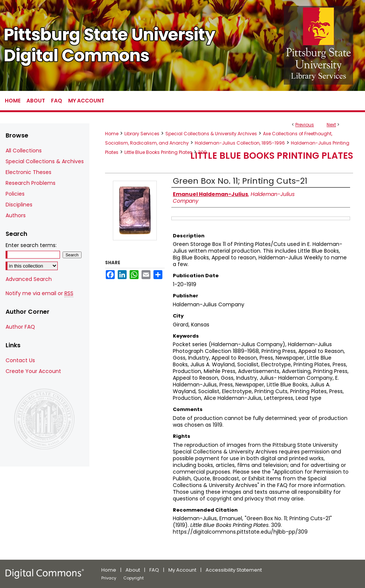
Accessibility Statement (234, 570)
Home (112, 134)
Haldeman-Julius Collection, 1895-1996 (240, 143)
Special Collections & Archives (45, 161)
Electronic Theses (28, 172)
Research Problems (31, 183)
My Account (182, 570)
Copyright (134, 578)
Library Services (142, 134)
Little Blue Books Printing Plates (158, 152)
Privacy (109, 578)
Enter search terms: (31, 245)
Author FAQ (20, 327)
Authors (16, 215)
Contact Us (20, 360)
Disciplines (19, 205)
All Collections (24, 151)
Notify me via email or (39, 293)
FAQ (154, 570)
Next (331, 125)
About (133, 570)
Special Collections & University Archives (211, 134)
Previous (305, 125)
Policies (15, 194)
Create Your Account (33, 371)
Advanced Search (29, 279)
